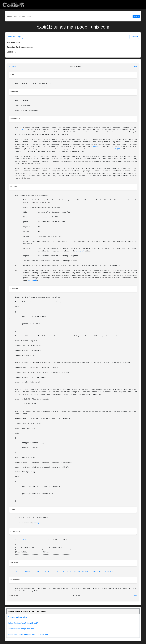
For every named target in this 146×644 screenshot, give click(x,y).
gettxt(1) (19, 572)
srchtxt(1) (50, 572)
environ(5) (32, 280)
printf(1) (39, 572)
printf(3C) (72, 572)
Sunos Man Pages (15, 37)
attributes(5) (25, 540)
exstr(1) (12, 66)
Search (136, 16)
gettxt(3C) (20, 130)
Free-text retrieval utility (17, 617)
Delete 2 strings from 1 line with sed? (23, 623)
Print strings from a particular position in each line (28, 635)
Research (134, 37)
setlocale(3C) (115, 149)
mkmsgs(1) (97, 147)
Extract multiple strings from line (21, 629)
